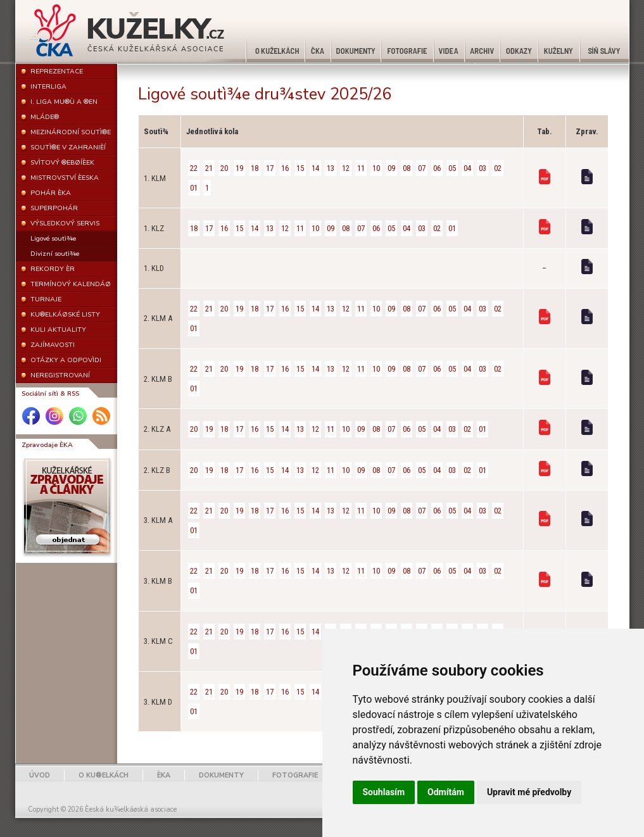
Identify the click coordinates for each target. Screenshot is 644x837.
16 (285, 168)
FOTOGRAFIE (295, 775)
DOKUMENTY (221, 775)
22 (194, 168)
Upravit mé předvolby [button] (529, 792)
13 (331, 168)
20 (224, 168)
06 (437, 168)
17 (270, 168)
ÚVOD (40, 775)
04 (467, 168)
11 (361, 168)
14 (315, 168)
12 (346, 168)
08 (407, 168)
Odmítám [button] (446, 792)
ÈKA (164, 775)
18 (255, 168)
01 (194, 188)
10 (376, 168)
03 (483, 168)
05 (452, 168)
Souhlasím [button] (384, 792)
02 (498, 168)
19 (239, 168)
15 (300, 168)
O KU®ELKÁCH (104, 775)
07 (422, 168)
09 (391, 168)
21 (209, 168)
